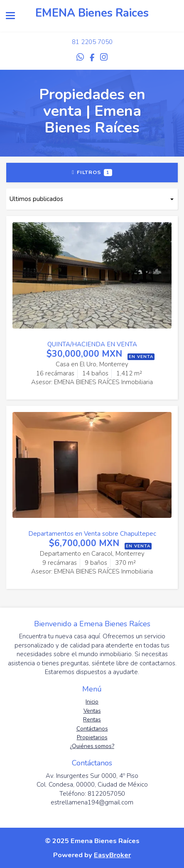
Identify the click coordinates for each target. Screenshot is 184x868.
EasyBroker (112, 855)
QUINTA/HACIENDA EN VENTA (92, 344)
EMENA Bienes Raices (92, 13)
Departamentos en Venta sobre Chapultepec (92, 534)
